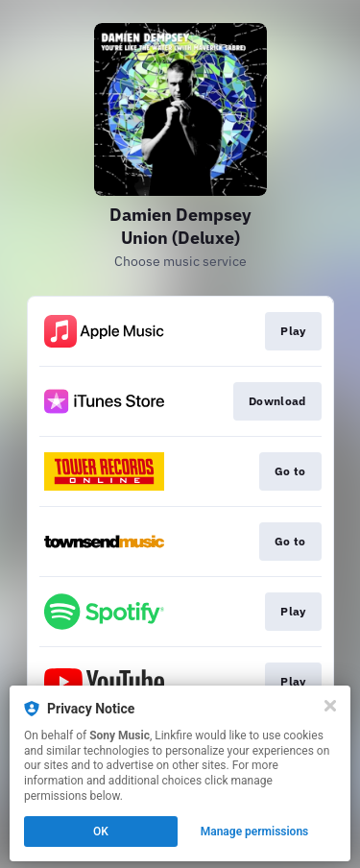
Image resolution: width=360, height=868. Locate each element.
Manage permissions (255, 832)
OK (101, 832)
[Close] (330, 706)
